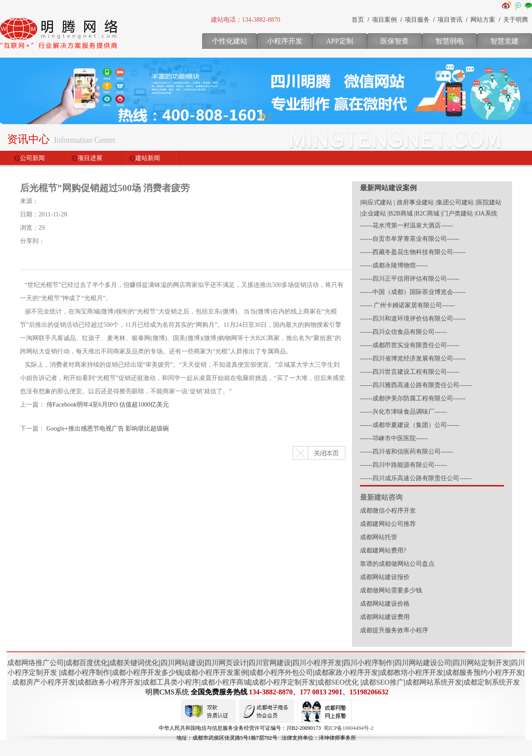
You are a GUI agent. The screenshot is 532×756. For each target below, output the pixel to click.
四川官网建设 (270, 663)
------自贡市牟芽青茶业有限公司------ (410, 239)
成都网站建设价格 (385, 604)
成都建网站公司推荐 (388, 524)
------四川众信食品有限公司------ (403, 332)
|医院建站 (488, 202)
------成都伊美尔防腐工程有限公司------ (413, 398)
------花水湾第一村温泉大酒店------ (407, 225)
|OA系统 (486, 213)
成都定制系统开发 (492, 682)
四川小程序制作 (368, 663)
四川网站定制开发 (481, 663)
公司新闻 (32, 158)
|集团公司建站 (455, 202)
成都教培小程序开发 (411, 672)
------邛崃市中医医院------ (394, 438)
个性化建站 (230, 41)
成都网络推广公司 (35, 663)
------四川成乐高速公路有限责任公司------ (416, 478)
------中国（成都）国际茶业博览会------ (413, 292)
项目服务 (417, 20)
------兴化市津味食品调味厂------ (403, 412)
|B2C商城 (426, 213)
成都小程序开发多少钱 (147, 672)
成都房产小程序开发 (44, 682)
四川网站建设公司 (423, 663)
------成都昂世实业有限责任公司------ (410, 345)
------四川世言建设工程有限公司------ (410, 372)
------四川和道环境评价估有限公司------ (413, 319)
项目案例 (384, 20)
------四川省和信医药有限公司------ (407, 452)
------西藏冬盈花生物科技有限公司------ (413, 252)
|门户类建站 (457, 213)
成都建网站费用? (383, 550)
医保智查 (395, 41)
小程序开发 (285, 41)
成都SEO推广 (383, 682)
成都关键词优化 (134, 663)
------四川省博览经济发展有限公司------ (413, 358)
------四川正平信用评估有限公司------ (410, 279)
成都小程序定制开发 (284, 682)
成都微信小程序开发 (388, 511)
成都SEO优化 (338, 682)
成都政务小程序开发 (109, 682)
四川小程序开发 (317, 663)
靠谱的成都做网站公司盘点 (397, 564)
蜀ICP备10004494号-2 (349, 728)
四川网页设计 (226, 663)
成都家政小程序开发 (346, 672)
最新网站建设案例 (388, 188)
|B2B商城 (400, 213)
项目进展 (90, 158)
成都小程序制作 (85, 672)
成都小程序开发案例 (216, 672)
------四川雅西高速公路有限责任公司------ (416, 385)
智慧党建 (505, 41)
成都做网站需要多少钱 (391, 590)
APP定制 (339, 41)
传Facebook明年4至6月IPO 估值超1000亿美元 (108, 405)
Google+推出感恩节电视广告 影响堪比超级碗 (108, 429)
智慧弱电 (450, 41)
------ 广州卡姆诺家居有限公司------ (407, 305)
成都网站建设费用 (385, 617)
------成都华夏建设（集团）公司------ (410, 425)
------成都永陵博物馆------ (394, 265)
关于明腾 (516, 20)
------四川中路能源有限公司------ (403, 465)
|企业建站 (373, 213)
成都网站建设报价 (385, 577)
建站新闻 (148, 158)
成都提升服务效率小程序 (394, 630)
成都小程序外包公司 (281, 672)
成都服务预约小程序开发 (484, 672)
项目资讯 (450, 20)
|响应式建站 (376, 202)
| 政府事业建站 (414, 202)
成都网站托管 (379, 537)
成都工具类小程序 (171, 682)
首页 (358, 20)
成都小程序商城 (226, 682)
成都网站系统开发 (434, 682)
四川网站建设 (182, 663)
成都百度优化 (86, 663)
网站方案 (483, 20)
